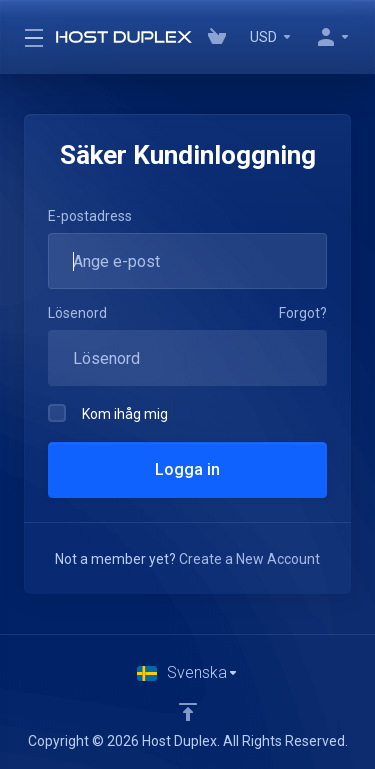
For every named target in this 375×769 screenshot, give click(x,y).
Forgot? (303, 313)
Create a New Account (249, 559)
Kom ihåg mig (108, 413)
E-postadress (90, 216)
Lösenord (77, 313)
